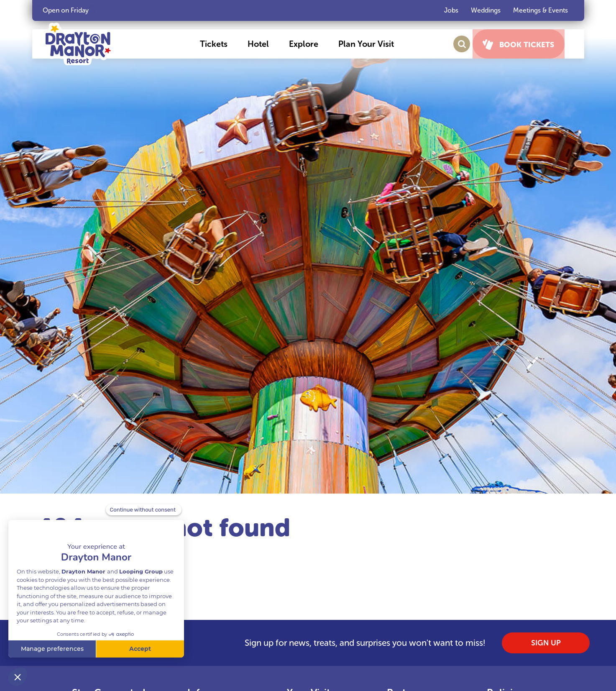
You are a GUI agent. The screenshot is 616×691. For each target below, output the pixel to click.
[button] (221, 44)
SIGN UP (546, 643)
